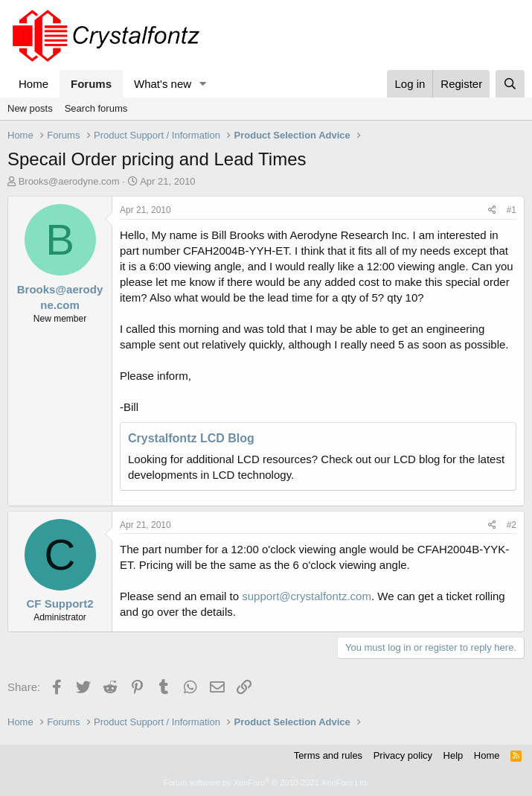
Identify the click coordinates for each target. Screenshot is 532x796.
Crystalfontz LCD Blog (191, 438)
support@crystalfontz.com (307, 596)
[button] (203, 84)
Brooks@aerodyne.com (69, 181)
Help (454, 755)
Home (33, 84)
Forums (91, 84)
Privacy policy (403, 755)
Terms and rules (328, 755)
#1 (512, 210)
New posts (30, 108)
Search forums (96, 108)
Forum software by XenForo (266, 783)
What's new (163, 84)
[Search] (510, 84)
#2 (512, 525)
